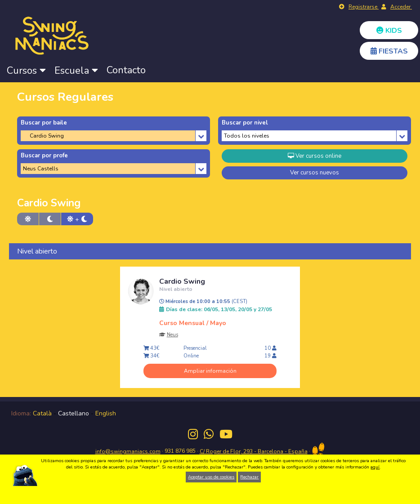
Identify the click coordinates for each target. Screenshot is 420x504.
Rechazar (249, 477)
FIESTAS (389, 51)
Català (42, 413)
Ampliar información (210, 371)
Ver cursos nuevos (315, 173)
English (106, 413)
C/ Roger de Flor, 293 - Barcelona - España (254, 451)
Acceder (401, 7)
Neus (172, 335)
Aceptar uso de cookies (211, 477)
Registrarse (364, 7)
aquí (375, 467)
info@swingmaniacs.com (128, 451)
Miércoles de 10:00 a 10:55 (203, 302)
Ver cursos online (315, 156)
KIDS (389, 31)
